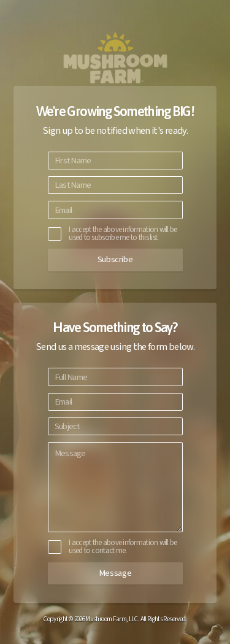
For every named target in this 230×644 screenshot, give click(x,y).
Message (115, 573)
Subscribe (115, 259)
